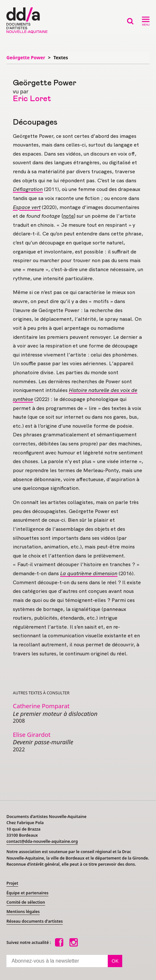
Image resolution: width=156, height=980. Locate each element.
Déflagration (28, 189)
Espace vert (27, 207)
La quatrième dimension (89, 573)
